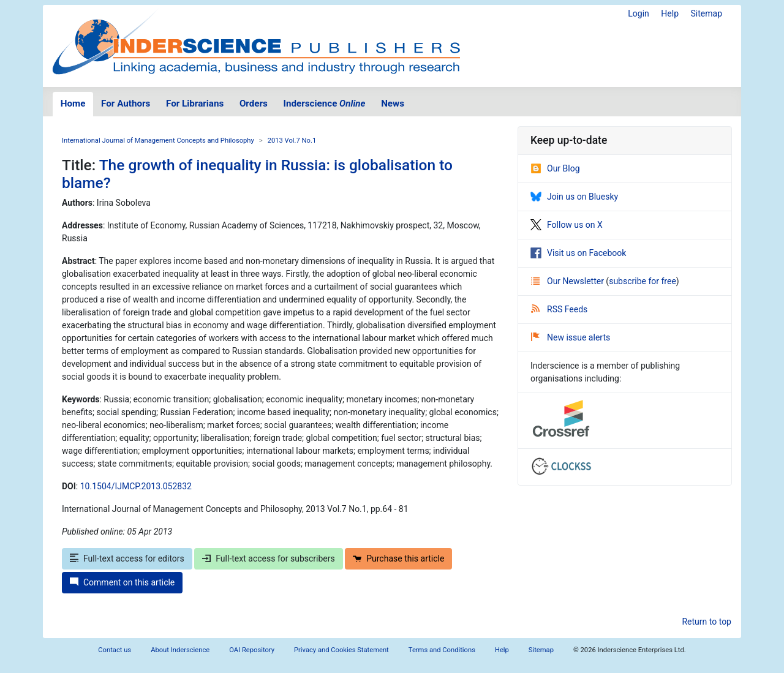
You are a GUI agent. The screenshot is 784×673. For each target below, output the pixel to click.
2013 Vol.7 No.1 (292, 141)
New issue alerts (571, 337)
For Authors (126, 103)
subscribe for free (643, 281)
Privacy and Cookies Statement (341, 650)
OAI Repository (252, 650)
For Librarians (195, 103)
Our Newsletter (568, 281)
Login (639, 13)
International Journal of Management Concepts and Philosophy (158, 141)
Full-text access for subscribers (268, 558)
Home (73, 103)
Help (670, 13)
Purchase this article (398, 558)
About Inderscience (180, 650)
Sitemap (707, 13)
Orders (254, 103)
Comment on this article (122, 582)
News (393, 103)
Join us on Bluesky (574, 197)
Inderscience (325, 103)
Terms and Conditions (442, 650)
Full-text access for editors (127, 558)
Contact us (115, 650)
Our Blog (555, 168)
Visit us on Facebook (578, 253)
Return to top (707, 622)
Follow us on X (567, 225)
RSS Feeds (559, 309)
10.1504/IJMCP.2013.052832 (136, 486)
